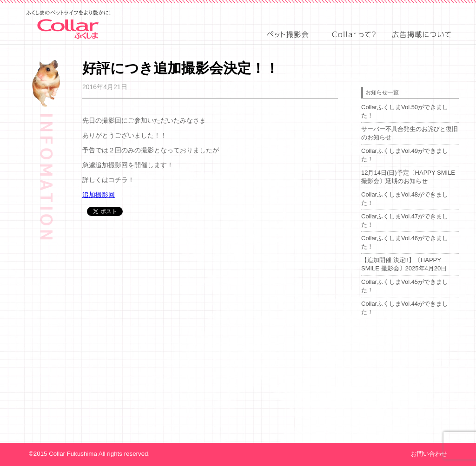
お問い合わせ (429, 454)
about (353, 42)
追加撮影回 (99, 195)
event (288, 42)
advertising (422, 42)
